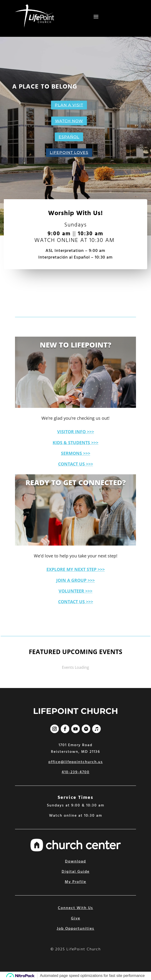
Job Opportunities (75, 929)
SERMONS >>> (76, 453)
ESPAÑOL (69, 137)
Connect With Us (75, 908)
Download (75, 862)
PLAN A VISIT (69, 105)
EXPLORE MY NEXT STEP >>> (76, 569)
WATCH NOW (69, 121)
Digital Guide (76, 872)
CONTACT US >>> (76, 464)
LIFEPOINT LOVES (69, 153)
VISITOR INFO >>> (76, 432)
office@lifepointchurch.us (76, 762)
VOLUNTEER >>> (75, 591)
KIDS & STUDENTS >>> (75, 443)
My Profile (75, 882)
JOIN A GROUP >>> (75, 580)
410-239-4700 (76, 772)
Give (76, 919)
